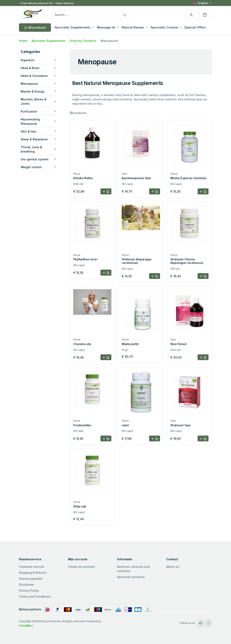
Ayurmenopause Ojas (136, 178)
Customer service (32, 567)
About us (173, 567)
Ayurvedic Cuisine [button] (164, 27)
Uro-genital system (39, 159)
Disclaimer (27, 585)
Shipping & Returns (33, 573)
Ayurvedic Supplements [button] (72, 27)
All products (35, 28)
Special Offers (195, 27)
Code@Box (26, 626)
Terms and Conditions (35, 596)
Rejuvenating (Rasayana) (39, 121)
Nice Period (178, 344)
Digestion (39, 60)
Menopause (39, 84)
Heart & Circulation (39, 76)
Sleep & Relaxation (39, 139)
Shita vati (80, 506)
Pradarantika (82, 425)
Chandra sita (82, 344)
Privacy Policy (29, 591)
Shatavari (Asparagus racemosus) (137, 261)
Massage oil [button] (106, 27)
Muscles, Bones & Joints (39, 101)
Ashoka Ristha (83, 178)
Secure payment (31, 579)
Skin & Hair (39, 131)
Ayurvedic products (131, 577)
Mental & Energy (39, 91)
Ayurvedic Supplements (48, 41)
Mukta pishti (130, 344)
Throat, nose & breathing (39, 149)
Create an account (81, 567)
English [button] (201, 3)
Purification (39, 111)
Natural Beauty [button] (133, 27)
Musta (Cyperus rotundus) (188, 178)
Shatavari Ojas (180, 425)
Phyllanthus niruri (85, 259)
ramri (125, 425)
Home (23, 41)
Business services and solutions (133, 569)
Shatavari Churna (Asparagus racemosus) (187, 261)
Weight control (39, 167)
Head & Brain (39, 68)
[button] (205, 15)
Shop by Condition (83, 41)
